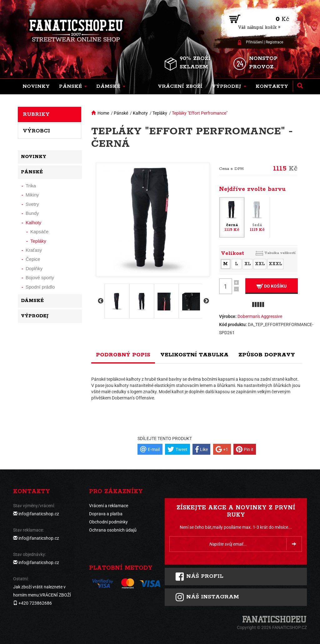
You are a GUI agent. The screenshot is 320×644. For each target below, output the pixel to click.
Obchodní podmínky (108, 522)
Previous (100, 301)
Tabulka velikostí (280, 253)
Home (103, 113)
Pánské (121, 113)
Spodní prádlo (40, 287)
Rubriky (36, 114)
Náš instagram (207, 597)
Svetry (32, 204)
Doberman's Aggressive (260, 316)
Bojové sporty (40, 277)
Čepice (33, 259)
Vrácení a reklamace (109, 506)
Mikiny (32, 195)
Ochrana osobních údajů (113, 530)
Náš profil (199, 577)
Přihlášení (254, 42)
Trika (31, 186)
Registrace (274, 42)
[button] (73, 87)
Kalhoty (140, 113)
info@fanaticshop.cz (39, 514)
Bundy (32, 213)
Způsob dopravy (267, 355)
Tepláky (160, 113)
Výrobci (36, 131)
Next (206, 301)
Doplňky (34, 268)
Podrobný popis (123, 355)
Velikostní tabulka (194, 355)
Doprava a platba (106, 514)
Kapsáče (39, 232)
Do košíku (271, 286)
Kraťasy (34, 250)
